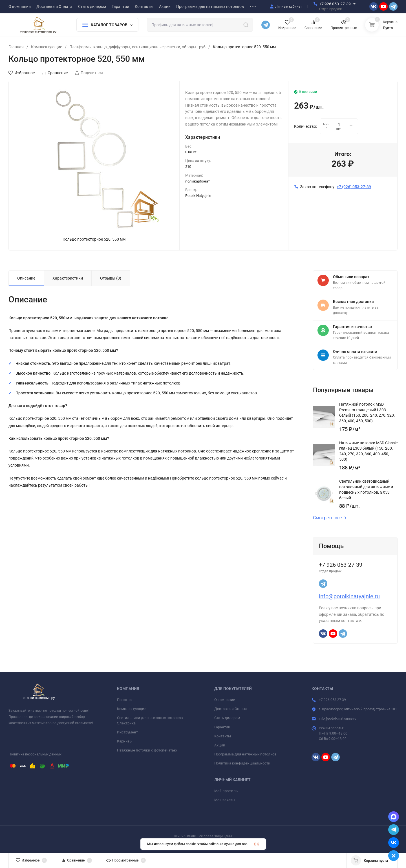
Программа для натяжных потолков (245, 754)
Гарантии (222, 727)
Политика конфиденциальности (242, 763)
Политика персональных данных (35, 754)
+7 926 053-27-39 (335, 4)
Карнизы (125, 741)
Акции (220, 745)
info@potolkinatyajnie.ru (349, 596)
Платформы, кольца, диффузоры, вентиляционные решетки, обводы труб (137, 47)
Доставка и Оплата (231, 709)
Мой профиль (226, 791)
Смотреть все (330, 518)
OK (256, 844)
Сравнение (55, 73)
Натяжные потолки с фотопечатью (147, 750)
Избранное (22, 73)
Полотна (124, 700)
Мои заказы (225, 800)
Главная (16, 47)
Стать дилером (227, 718)
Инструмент (127, 732)
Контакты (223, 736)
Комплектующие (47, 47)
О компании (225, 700)
